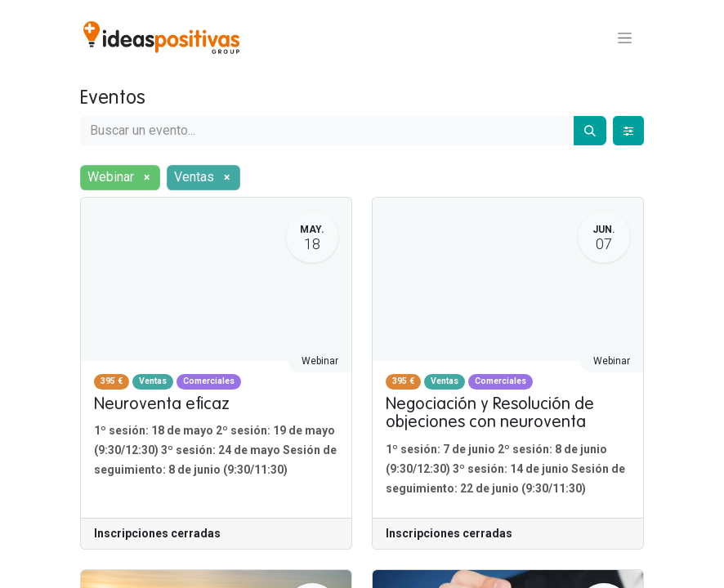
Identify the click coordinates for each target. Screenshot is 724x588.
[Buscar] (590, 131)
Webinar (320, 361)
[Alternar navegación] (625, 38)
